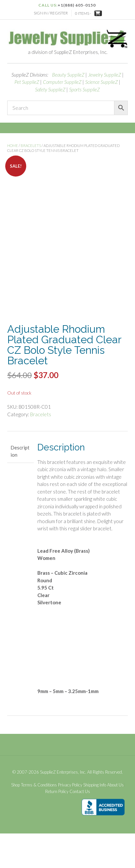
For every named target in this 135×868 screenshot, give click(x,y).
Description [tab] (20, 486)
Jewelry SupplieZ (105, 75)
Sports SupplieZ (85, 89)
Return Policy (57, 826)
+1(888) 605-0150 (77, 5)
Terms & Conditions (39, 820)
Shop (16, 820)
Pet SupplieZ (27, 82)
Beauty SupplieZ (68, 75)
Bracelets (31, 145)
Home (13, 145)
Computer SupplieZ (62, 82)
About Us (116, 820)
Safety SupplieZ (50, 89)
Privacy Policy (70, 820)
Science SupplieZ (102, 82)
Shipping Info (95, 820)
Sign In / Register (51, 13)
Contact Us (80, 826)
